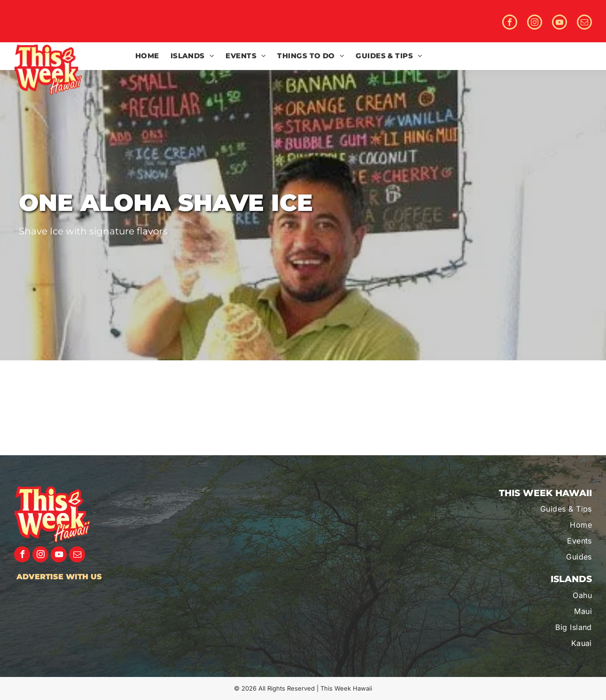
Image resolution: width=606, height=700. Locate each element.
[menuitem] (147, 56)
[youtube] (559, 23)
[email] (584, 23)
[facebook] (510, 23)
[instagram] (535, 23)
